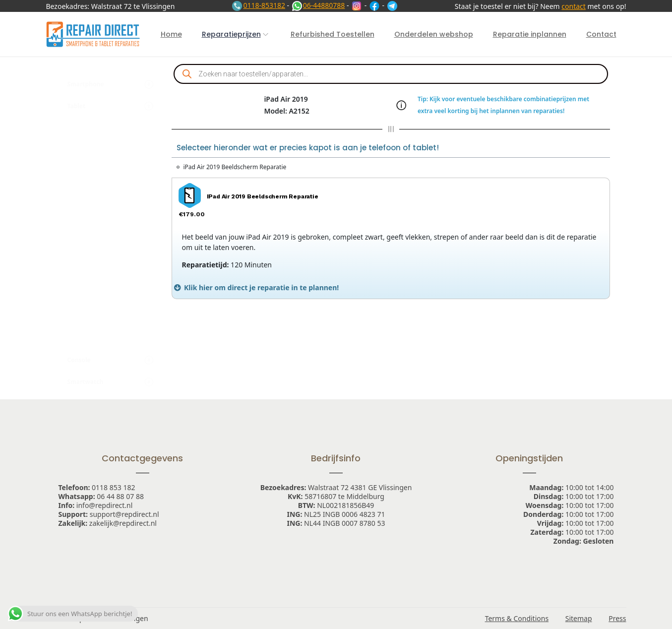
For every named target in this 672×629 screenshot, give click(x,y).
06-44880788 (318, 5)
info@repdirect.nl (105, 505)
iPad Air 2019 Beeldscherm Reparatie (235, 167)
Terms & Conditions (517, 618)
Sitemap (579, 618)
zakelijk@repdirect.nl (123, 523)
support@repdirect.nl (124, 514)
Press (617, 618)
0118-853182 (258, 5)
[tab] (391, 288)
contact (574, 6)
